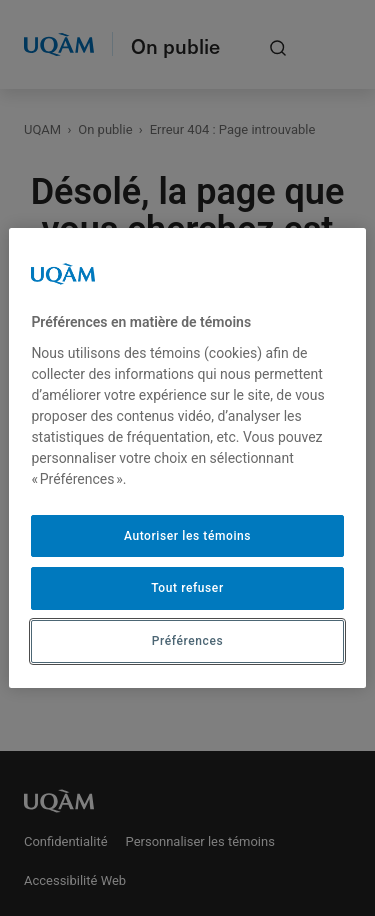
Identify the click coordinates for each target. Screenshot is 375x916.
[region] (187, 458)
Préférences (187, 641)
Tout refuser (187, 588)
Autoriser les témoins (187, 536)
